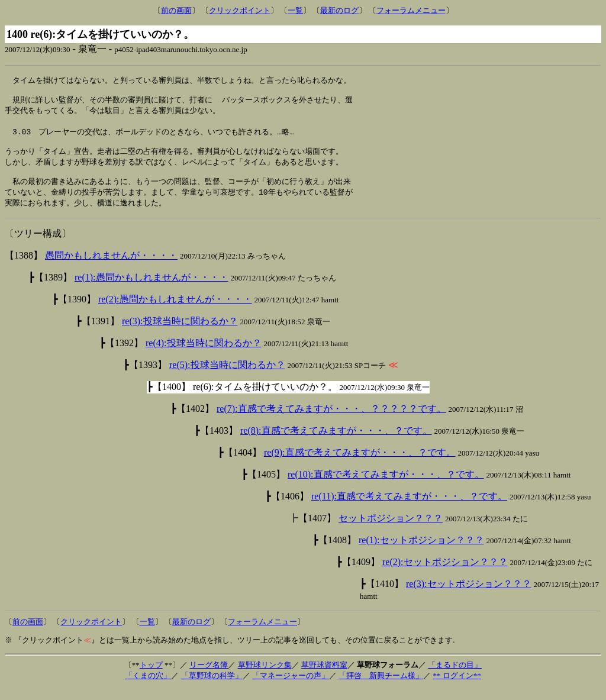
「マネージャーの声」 (291, 687)
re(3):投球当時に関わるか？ (180, 332)
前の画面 (176, 10)
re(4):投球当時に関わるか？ (204, 354)
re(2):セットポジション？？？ (445, 573)
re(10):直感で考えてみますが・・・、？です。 (386, 486)
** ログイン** (457, 687)
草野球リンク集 (265, 676)
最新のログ (339, 10)
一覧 (295, 10)
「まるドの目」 (455, 676)
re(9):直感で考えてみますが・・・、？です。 (360, 464)
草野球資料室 (324, 676)
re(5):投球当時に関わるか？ (227, 376)
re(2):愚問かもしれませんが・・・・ (175, 310)
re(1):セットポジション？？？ (421, 551)
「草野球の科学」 (212, 687)
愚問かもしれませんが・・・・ (111, 267)
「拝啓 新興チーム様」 (381, 687)
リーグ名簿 (209, 676)
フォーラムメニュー (411, 10)
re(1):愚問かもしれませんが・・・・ (151, 288)
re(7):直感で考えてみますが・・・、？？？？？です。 (331, 420)
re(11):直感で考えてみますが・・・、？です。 (409, 507)
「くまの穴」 (148, 687)
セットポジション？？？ (391, 529)
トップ (151, 676)
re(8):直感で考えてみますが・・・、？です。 (336, 442)
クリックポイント (240, 10)
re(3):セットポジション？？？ (469, 595)
